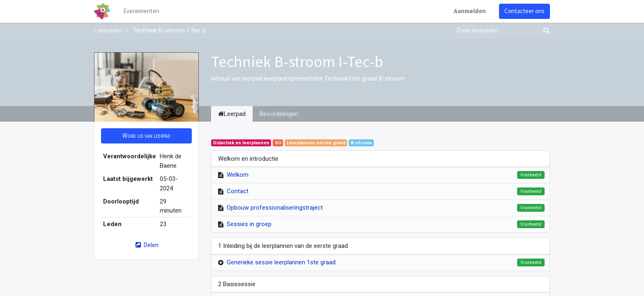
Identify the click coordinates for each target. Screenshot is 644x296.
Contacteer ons (524, 11)
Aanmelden (470, 11)
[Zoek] (545, 31)
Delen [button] (146, 245)
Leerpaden (108, 30)
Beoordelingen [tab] (279, 114)
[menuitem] (141, 11)
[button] (146, 136)
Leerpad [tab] (232, 114)
